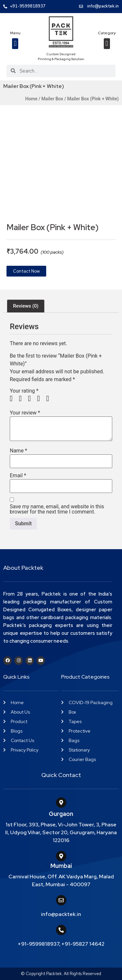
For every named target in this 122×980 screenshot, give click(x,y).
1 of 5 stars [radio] (14, 398)
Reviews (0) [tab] (26, 306)
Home (31, 99)
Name (19, 451)
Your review (25, 413)
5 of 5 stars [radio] (50, 398)
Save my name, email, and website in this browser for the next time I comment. (57, 509)
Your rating (24, 391)
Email (18, 476)
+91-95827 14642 (83, 944)
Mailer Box (52, 99)
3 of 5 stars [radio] (32, 398)
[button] (15, 44)
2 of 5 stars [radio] (23, 398)
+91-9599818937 (39, 944)
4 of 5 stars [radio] (41, 398)
